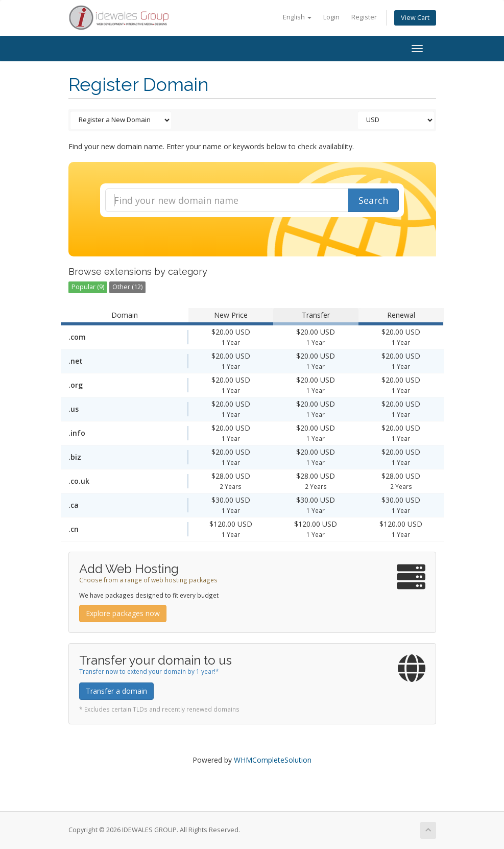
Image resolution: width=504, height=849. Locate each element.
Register (364, 17)
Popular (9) (88, 287)
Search (373, 200)
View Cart (415, 18)
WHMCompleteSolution (273, 760)
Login (331, 17)
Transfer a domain (116, 691)
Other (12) (127, 287)
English (297, 17)
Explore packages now (123, 613)
